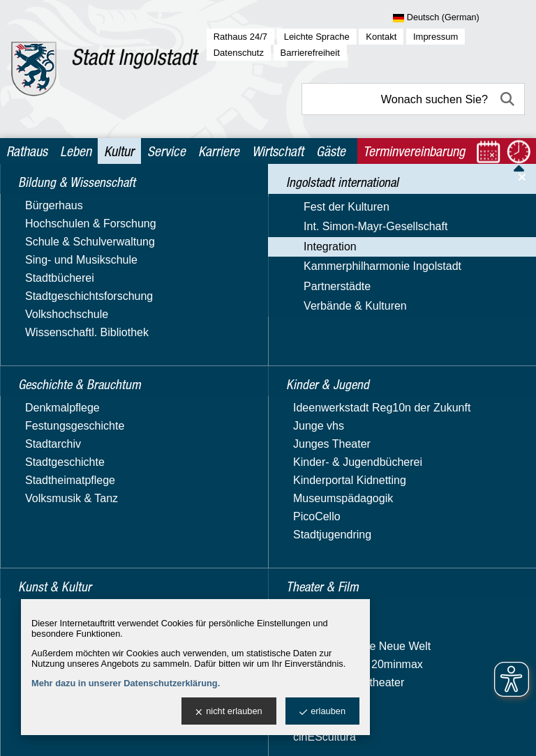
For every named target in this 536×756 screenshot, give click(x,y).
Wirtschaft (278, 151)
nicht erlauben (229, 712)
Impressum (435, 37)
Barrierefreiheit (310, 53)
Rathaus (27, 151)
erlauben (322, 712)
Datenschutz (239, 53)
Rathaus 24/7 (240, 37)
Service (166, 151)
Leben (76, 151)
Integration (207, 196)
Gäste (331, 151)
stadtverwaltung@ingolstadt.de (378, 735)
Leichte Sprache (317, 37)
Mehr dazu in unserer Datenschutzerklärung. (126, 683)
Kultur (119, 151)
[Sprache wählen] (459, 18)
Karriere (219, 151)
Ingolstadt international (125, 196)
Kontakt (381, 37)
